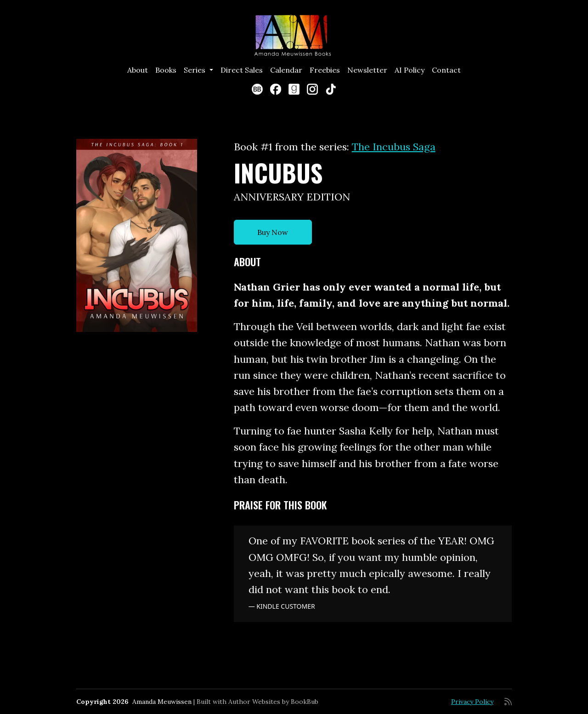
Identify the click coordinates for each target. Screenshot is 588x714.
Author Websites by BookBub (273, 702)
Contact (446, 70)
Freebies (325, 70)
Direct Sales (242, 70)
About (138, 70)
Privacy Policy (472, 702)
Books (166, 70)
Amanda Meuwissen (162, 702)
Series (195, 70)
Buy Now (273, 232)
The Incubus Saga (394, 147)
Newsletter (367, 70)
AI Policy (410, 70)
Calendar (286, 70)
